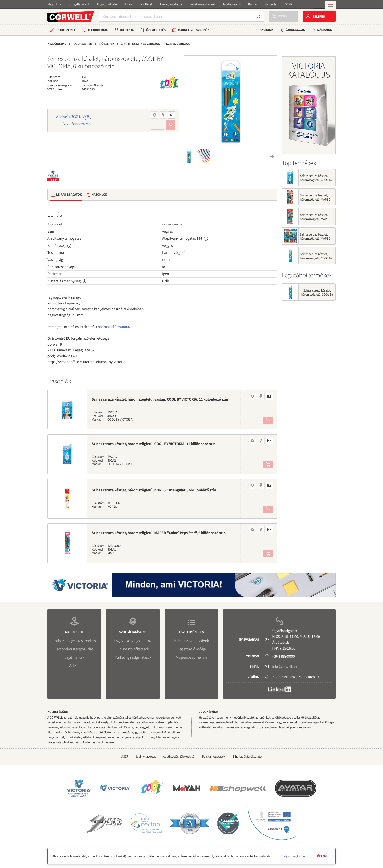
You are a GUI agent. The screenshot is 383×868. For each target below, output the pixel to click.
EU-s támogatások (214, 757)
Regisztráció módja (191, 649)
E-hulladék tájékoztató (247, 757)
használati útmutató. (114, 327)
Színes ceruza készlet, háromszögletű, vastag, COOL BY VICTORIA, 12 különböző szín (160, 399)
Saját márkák (74, 657)
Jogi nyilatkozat (145, 757)
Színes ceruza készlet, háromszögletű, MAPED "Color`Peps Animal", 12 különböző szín (316, 202)
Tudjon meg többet (293, 856)
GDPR (288, 4)
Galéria (74, 666)
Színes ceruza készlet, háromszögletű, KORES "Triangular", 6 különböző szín (154, 490)
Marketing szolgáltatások (133, 657)
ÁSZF (125, 757)
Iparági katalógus (171, 4)
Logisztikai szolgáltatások (133, 641)
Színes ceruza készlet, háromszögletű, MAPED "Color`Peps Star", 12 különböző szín (315, 221)
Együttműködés (107, 4)
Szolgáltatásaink (79, 4)
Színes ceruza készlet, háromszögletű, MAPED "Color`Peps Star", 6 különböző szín (159, 533)
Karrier (253, 4)
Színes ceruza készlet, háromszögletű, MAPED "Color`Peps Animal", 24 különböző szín (316, 241)
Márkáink (324, 30)
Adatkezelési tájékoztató (179, 757)
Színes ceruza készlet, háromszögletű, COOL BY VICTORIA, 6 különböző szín (316, 260)
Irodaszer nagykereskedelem (74, 641)
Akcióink (266, 30)
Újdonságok (295, 30)
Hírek (128, 4)
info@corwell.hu (284, 667)
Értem (322, 856)
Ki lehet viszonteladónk (191, 641)
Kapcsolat (271, 4)
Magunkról (54, 4)
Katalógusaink (232, 4)
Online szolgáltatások (133, 649)
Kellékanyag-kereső (202, 4)
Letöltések (146, 4)
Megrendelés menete (192, 657)
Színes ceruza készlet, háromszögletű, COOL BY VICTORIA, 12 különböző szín (154, 444)
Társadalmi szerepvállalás (74, 649)
